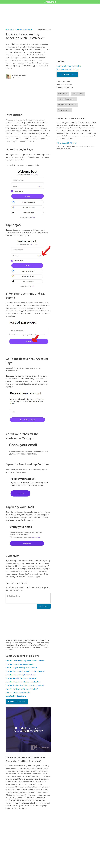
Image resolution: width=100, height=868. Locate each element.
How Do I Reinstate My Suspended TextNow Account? (25, 661)
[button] (98, 2)
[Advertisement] (28, 96)
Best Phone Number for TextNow (69, 66)
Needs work (61, 855)
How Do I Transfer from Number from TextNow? (24, 682)
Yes (54, 855)
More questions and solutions (68, 69)
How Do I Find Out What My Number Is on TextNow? (25, 685)
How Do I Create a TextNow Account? (19, 664)
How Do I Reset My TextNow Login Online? (21, 678)
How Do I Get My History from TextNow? (21, 675)
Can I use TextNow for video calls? (18, 692)
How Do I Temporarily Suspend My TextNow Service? (25, 671)
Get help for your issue (17, 702)
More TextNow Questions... (16, 696)
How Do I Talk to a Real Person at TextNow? (22, 689)
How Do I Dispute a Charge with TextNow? (21, 668)
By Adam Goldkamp (19, 75)
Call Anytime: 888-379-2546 (66, 143)
